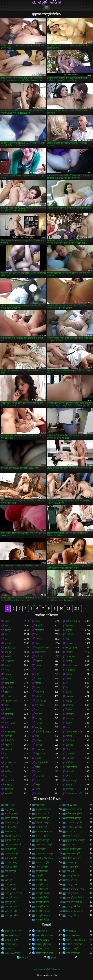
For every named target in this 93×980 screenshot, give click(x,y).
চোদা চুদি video (73, 876)
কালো (7, 692)
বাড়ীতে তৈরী (41, 701)
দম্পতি (8, 719)
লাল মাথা (40, 705)
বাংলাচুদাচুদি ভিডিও (44, 944)
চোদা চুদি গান (72, 884)
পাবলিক (8, 745)
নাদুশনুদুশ (39, 727)
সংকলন (8, 674)
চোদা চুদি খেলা (42, 884)
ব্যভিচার (70, 789)
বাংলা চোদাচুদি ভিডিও (76, 940)
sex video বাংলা (12, 935)
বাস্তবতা (70, 701)
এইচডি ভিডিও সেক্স (44, 953)
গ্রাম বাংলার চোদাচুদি (44, 853)
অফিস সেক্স (10, 723)
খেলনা (38, 665)
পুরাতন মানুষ (72, 780)
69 (6, 776)
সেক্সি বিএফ (71, 931)
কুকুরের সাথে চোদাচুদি (76, 840)
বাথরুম (39, 794)
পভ (6, 679)
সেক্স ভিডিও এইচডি (44, 935)
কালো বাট (9, 789)
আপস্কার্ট (9, 785)
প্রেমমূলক (40, 749)
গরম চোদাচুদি (11, 849)
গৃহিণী (7, 710)
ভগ (6, 626)
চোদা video (71, 871)
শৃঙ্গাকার (8, 696)
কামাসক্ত (70, 696)
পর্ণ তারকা (9, 661)
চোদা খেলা (9, 876)
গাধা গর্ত (9, 749)
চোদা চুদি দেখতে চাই (14, 893)
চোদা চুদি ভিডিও (43, 911)
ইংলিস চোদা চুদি (42, 818)
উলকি (69, 679)
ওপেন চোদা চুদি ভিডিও (76, 823)
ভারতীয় (70, 745)
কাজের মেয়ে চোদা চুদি (76, 831)
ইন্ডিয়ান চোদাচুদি (42, 823)
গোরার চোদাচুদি (12, 853)
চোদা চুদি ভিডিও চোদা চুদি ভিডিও (14, 915)
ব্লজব (38, 621)
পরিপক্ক (39, 745)
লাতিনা (39, 741)
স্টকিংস (39, 657)
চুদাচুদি (54, 958)
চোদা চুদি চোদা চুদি (43, 889)
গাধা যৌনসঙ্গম (11, 701)
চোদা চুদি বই (10, 902)
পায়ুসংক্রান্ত (71, 670)
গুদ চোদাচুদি (41, 849)
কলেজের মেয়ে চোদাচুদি (14, 831)
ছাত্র (37, 736)
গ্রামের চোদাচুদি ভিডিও (45, 858)
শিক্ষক (38, 785)
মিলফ (38, 643)
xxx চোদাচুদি (71, 805)
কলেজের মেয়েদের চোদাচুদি (45, 831)
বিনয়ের (69, 652)
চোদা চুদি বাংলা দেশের (76, 902)
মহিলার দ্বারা (41, 652)
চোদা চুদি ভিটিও (73, 907)
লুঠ (67, 639)
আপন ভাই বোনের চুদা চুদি (45, 809)
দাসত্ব (38, 780)
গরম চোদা (70, 845)
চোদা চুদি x (9, 880)
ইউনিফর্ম (70, 763)
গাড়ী (38, 789)
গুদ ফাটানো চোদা (74, 849)
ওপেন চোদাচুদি (11, 827)
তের (7, 639)
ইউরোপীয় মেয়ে (73, 621)
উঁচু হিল (39, 714)
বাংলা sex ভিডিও (74, 935)
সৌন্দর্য (38, 696)
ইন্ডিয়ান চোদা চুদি (12, 823)
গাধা (7, 621)
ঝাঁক (7, 705)
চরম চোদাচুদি (72, 862)
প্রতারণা (70, 723)
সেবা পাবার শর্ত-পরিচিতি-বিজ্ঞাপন (46, 970)
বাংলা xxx (9, 949)
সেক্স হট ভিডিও (42, 940)
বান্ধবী (38, 758)
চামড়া (38, 688)
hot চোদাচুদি (10, 805)
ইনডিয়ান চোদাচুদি (74, 818)
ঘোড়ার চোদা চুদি (73, 858)
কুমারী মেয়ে (10, 648)
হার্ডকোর (70, 626)
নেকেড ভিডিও (11, 944)
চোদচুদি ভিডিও (42, 871)
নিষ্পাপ (39, 639)
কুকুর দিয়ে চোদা (73, 836)
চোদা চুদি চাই (10, 889)
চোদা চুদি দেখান (12, 898)
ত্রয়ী (37, 674)
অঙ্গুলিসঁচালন (42, 648)
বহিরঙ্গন (70, 674)
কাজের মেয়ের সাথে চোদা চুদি (14, 836)
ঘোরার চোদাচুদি (42, 862)
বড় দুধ (8, 630)
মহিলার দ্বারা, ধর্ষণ (74, 732)
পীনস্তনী (39, 626)
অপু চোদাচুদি (10, 809)
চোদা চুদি (39, 876)
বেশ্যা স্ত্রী (8, 736)
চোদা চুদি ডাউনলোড (75, 889)
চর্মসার (38, 683)
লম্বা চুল (8, 652)
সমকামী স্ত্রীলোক (42, 732)
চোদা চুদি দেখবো (43, 893)
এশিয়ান (69, 643)
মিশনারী (8, 643)
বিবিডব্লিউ (9, 741)
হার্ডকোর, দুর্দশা (42, 763)
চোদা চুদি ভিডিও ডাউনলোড (45, 915)
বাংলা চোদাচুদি (72, 949)
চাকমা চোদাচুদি (42, 867)
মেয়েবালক (9, 780)
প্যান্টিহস (8, 772)
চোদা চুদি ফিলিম (42, 898)
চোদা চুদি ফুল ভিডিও (75, 898)
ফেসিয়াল (70, 714)
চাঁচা (6, 635)
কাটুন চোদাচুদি (41, 836)
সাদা (37, 635)
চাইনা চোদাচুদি (11, 867)
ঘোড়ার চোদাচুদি (12, 862)
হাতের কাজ (10, 732)
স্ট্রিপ (68, 749)
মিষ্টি (7, 727)
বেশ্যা (38, 710)
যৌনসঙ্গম (9, 714)
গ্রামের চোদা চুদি (73, 853)
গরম (68, 727)
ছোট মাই (70, 635)
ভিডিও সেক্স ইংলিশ (74, 944)
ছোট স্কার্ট (70, 758)
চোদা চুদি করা (11, 884)
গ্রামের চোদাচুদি (11, 858)
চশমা (38, 767)
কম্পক (38, 772)
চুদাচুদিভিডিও (41, 931)
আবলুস (39, 719)
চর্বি (6, 758)
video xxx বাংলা (43, 949)
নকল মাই (70, 772)
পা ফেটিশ (9, 794)
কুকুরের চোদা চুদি (12, 840)
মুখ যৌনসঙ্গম (11, 763)
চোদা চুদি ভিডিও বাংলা (76, 915)
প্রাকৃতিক (8, 688)
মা (67, 688)
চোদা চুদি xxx (41, 880)
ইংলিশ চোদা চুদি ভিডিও (76, 814)
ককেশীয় (39, 661)
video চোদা (40, 805)
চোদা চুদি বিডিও (42, 907)
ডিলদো (69, 710)
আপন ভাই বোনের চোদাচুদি (76, 809)
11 (69, 608)
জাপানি (8, 657)
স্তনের (7, 665)
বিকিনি (69, 736)
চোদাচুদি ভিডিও (47, 2)
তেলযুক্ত (39, 723)
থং (67, 683)
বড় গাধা (70, 719)
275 (77, 608)
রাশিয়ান (69, 705)
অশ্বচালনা (40, 630)
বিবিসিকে (70, 741)
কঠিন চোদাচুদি (41, 827)
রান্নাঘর (69, 785)
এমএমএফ (40, 776)
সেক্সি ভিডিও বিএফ (13, 931)
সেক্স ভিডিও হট (12, 940)
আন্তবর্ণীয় (40, 692)
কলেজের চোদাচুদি (74, 827)
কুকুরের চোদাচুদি (42, 840)
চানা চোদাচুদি (10, 871)
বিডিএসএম (40, 754)
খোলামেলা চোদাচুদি (44, 845)
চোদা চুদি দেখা (72, 893)
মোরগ (38, 679)
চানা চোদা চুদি (72, 867)
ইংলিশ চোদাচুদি (11, 818)
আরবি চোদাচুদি (11, 814)
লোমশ (69, 661)
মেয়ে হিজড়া (71, 767)
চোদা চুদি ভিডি (11, 911)
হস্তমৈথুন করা (72, 648)
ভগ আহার (71, 754)
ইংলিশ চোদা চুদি (42, 814)
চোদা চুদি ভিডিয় (42, 920)
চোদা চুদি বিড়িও (12, 907)
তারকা (69, 692)
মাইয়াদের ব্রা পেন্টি (74, 794)
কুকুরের (69, 630)
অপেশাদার (71, 657)
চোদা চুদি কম (72, 880)
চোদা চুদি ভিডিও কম (75, 911)
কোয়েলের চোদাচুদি (13, 845)
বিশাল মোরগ (72, 665)
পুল (6, 767)
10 (61, 608)
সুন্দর (7, 670)
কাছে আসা (9, 683)
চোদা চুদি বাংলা (42, 902)
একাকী (38, 670)
